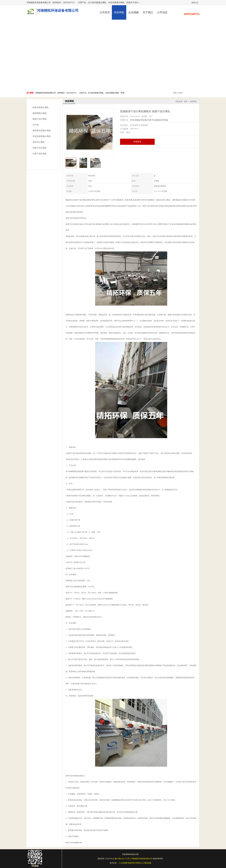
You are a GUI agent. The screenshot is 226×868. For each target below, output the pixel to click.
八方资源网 (123, 863)
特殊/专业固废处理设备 (158, 120)
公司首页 (105, 12)
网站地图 (148, 863)
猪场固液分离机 (40, 113)
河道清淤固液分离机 (42, 136)
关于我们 (148, 12)
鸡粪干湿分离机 (40, 148)
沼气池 (36, 125)
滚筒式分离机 (39, 142)
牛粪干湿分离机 (40, 154)
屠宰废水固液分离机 (42, 131)
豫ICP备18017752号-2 (123, 859)
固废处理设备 (141, 120)
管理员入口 (140, 863)
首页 (186, 101)
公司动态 (162, 12)
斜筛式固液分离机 (41, 107)
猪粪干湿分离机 (40, 119)
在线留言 (137, 142)
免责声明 (131, 863)
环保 (132, 120)
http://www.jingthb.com (74, 842)
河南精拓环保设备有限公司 (142, 859)
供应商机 (119, 12)
